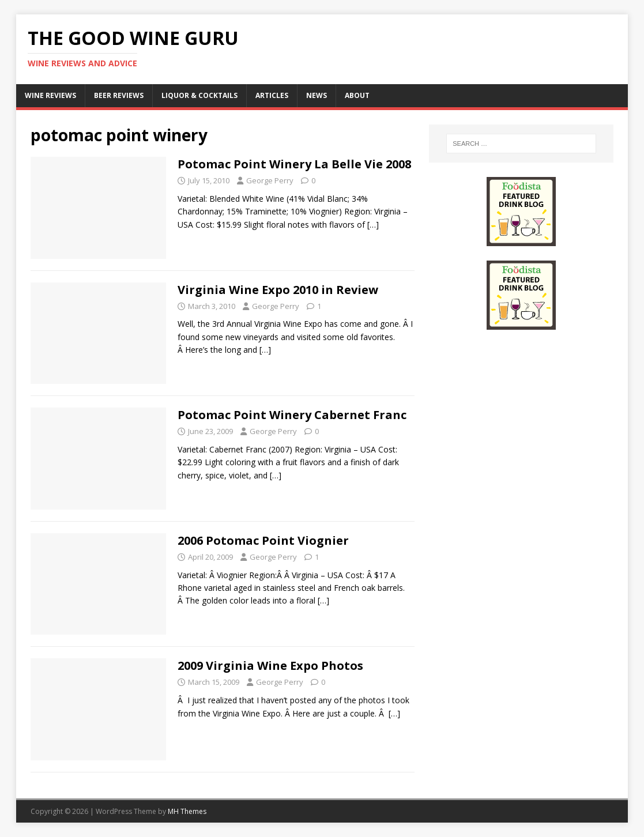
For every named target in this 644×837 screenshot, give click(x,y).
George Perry (270, 180)
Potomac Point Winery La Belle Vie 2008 (294, 164)
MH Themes (187, 811)
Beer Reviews (119, 95)
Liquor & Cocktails (199, 95)
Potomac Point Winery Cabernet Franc (292, 415)
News (317, 95)
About (357, 95)
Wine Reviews (50, 95)
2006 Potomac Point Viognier (263, 540)
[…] (373, 225)
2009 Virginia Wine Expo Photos (270, 666)
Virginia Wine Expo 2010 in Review (278, 290)
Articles (272, 95)
